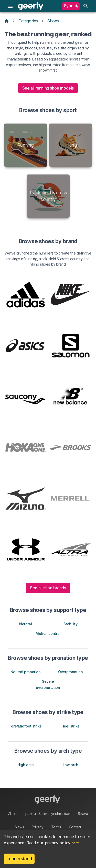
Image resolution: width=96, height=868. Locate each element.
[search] (86, 6)
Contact (75, 827)
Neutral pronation (26, 672)
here (75, 843)
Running (26, 145)
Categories (28, 21)
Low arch (71, 765)
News (19, 827)
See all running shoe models (48, 88)
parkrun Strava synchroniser (48, 814)
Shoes (53, 21)
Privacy (38, 827)
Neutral (26, 624)
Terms (56, 827)
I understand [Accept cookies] (19, 859)
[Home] (7, 21)
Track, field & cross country (48, 196)
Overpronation (70, 672)
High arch (26, 765)
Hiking (71, 145)
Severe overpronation (48, 685)
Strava (83, 814)
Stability (70, 624)
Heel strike (71, 726)
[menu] (10, 6)
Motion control (48, 633)
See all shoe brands (48, 588)
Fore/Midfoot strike (26, 726)
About (13, 814)
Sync (71, 6)
